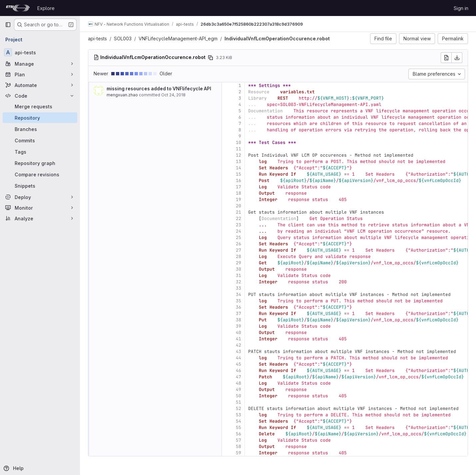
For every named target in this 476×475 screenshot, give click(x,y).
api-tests (97, 38)
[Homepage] (18, 8)
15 (238, 174)
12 (238, 155)
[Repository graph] (40, 163)
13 (238, 161)
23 (238, 225)
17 (238, 187)
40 (238, 332)
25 (238, 237)
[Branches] (40, 129)
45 (238, 364)
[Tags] (40, 152)
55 (238, 427)
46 (238, 370)
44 (238, 358)
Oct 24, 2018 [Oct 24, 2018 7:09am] (173, 95)
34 (238, 294)
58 (238, 446)
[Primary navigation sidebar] (8, 25)
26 (238, 244)
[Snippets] (40, 186)
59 (238, 453)
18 (238, 193)
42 (238, 345)
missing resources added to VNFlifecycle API (159, 88)
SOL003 (123, 38)
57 (238, 440)
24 (238, 231)
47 (238, 377)
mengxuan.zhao (122, 95)
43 (238, 351)
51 (238, 402)
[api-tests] (40, 52)
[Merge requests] (40, 106)
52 (238, 408)
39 (238, 326)
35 (238, 301)
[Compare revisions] (40, 174)
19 (238, 199)
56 (238, 434)
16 (238, 180)
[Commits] (40, 140)
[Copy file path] (211, 58)
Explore (46, 8)
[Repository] (40, 118)
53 (238, 415)
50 (238, 396)
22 (238, 218)
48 (238, 383)
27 (238, 250)
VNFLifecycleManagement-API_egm (178, 38)
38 (238, 320)
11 (238, 149)
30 (238, 269)
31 (238, 275)
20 (238, 206)
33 (238, 288)
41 (238, 339)
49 (238, 389)
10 (238, 142)
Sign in (461, 8)
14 (238, 168)
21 (238, 212)
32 (238, 282)
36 (238, 307)
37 (238, 313)
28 (238, 256)
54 (238, 421)
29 (238, 263)
